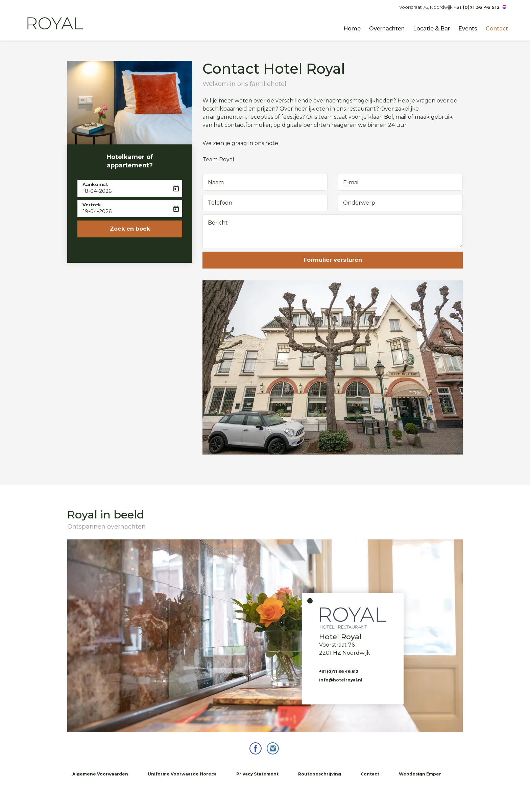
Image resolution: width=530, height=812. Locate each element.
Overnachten (387, 29)
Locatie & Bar (431, 29)
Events (468, 29)
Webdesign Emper (420, 774)
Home (352, 29)
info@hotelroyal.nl (341, 680)
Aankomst (95, 184)
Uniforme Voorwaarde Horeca (182, 774)
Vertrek (92, 205)
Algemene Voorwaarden (100, 774)
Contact (497, 29)
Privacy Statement (257, 774)
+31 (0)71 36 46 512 (477, 7)
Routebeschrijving (320, 774)
